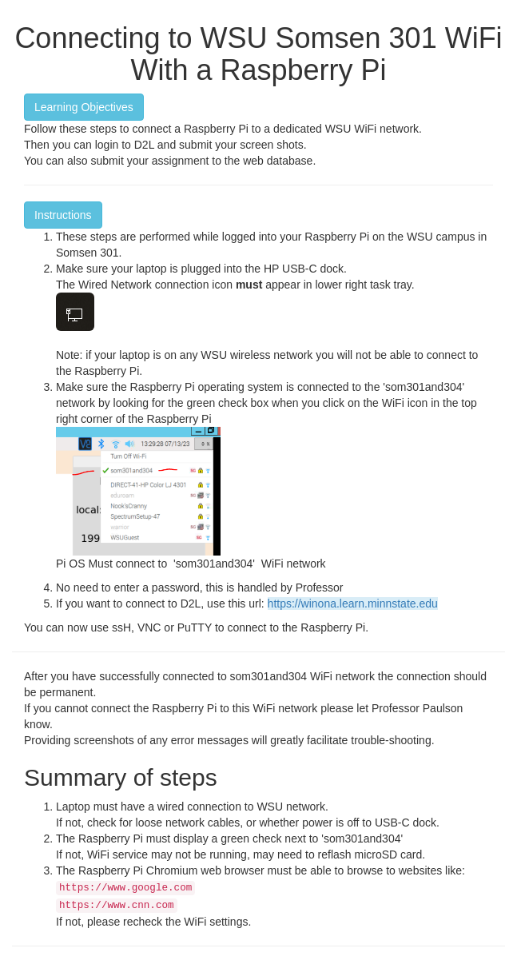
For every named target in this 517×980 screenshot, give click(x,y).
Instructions (63, 215)
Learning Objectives (84, 107)
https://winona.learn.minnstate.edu (353, 604)
